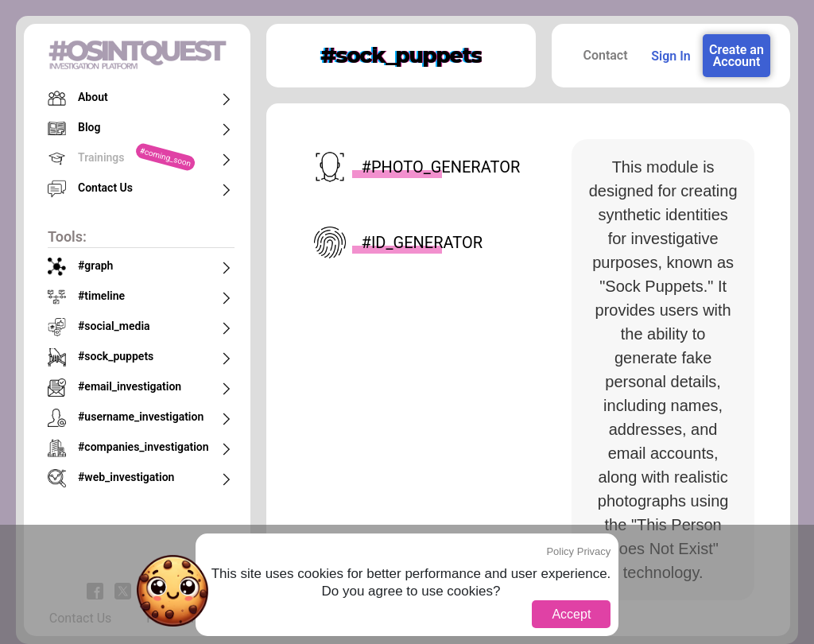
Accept (571, 614)
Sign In (671, 56)
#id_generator (398, 242)
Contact (605, 55)
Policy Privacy (578, 551)
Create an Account (736, 56)
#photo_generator (416, 167)
